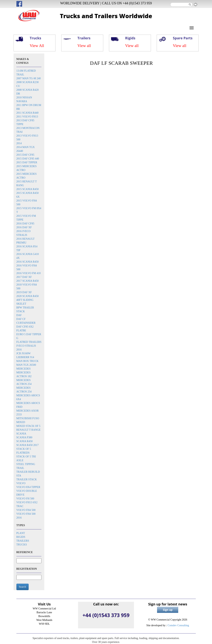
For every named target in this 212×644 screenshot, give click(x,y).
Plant (21, 533)
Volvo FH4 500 (26, 510)
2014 (19, 143)
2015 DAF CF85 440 (28, 159)
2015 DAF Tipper (27, 162)
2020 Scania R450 (28, 296)
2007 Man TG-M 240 (29, 78)
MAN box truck (27, 361)
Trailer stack (27, 479)
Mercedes (24, 369)
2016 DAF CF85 (25, 224)
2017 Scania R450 (28, 281)
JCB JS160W (24, 353)
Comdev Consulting (178, 625)
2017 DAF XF (24, 277)
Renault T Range (29, 430)
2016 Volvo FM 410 (29, 273)
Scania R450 (25, 441)
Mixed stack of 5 (28, 426)
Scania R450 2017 (28, 445)
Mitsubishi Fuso (28, 418)
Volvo (21, 483)
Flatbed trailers (29, 342)
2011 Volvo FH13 (27, 117)
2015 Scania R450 (28, 189)
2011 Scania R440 (27, 113)
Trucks (22, 545)
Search (23, 587)
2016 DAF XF (24, 227)
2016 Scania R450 (28, 262)
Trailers (23, 541)
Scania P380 (24, 437)
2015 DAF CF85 (25, 155)
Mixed (21, 422)
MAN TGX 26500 (26, 365)
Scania (21, 434)
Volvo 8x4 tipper (28, 487)
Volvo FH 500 (25, 499)
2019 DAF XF (24, 292)
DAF (19, 315)
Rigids (21, 537)
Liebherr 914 (25, 357)
